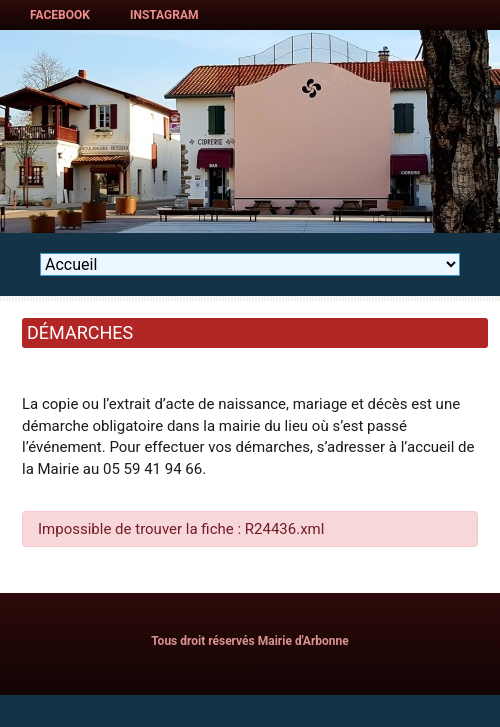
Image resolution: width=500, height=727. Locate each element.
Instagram (164, 15)
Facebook (60, 15)
